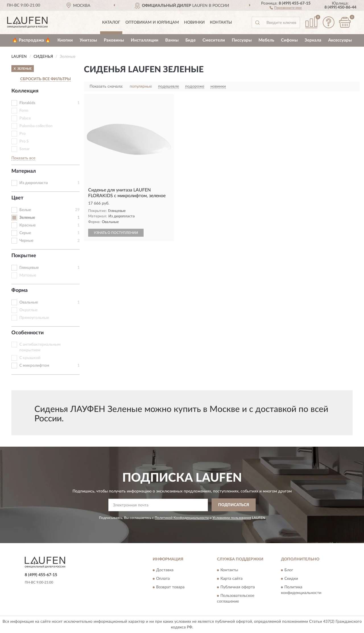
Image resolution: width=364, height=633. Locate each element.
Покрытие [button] (24, 256)
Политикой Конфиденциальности (182, 518)
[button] (286, 7)
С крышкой (30, 358)
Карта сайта (231, 579)
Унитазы (88, 40)
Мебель (266, 40)
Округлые (28, 310)
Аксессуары (340, 40)
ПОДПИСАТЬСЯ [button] (234, 505)
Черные (26, 241)
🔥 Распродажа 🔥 (31, 40)
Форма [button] (19, 290)
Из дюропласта (34, 183)
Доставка (165, 570)
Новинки (194, 22)
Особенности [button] (28, 333)
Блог (289, 570)
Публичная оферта (238, 587)
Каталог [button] (111, 22)
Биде (191, 40)
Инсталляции (145, 40)
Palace (25, 118)
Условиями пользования (232, 518)
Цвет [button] (17, 198)
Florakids (27, 103)
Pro (22, 134)
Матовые (28, 275)
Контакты (221, 22)
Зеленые (27, 218)
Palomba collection (36, 126)
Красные (27, 225)
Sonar (24, 149)
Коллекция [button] (25, 91)
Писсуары (242, 40)
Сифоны (289, 40)
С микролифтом (34, 366)
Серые (25, 233)
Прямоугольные (34, 318)
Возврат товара (170, 587)
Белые (25, 210)
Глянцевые (29, 268)
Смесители (214, 40)
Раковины (114, 40)
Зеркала (313, 40)
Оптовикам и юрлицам (152, 22)
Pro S (24, 141)
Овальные (29, 302)
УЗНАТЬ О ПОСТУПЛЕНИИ (116, 233)
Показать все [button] (23, 158)
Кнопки (65, 40)
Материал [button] (24, 171)
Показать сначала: (106, 86)
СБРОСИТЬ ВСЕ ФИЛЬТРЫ (45, 79)
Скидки (291, 579)
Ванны (172, 40)
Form (24, 111)
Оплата (163, 579)
